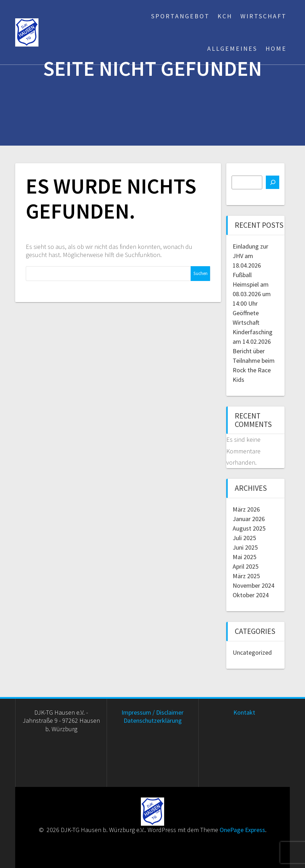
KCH (225, 16)
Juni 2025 (245, 547)
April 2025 (246, 566)
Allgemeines (232, 48)
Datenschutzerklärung (153, 720)
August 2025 (249, 528)
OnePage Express (242, 830)
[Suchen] (273, 182)
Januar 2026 (249, 519)
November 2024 (253, 585)
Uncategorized (252, 652)
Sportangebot (180, 16)
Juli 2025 (244, 538)
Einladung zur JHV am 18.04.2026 (250, 256)
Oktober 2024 (251, 595)
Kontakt (244, 712)
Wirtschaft (264, 16)
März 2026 (246, 509)
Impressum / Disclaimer (152, 712)
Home (276, 48)
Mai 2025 (244, 557)
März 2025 (246, 576)
